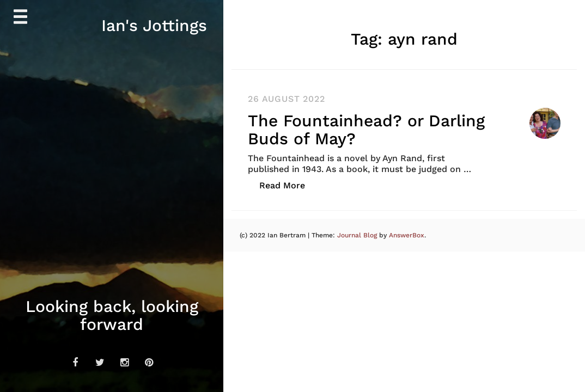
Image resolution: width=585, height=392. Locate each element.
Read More (288, 185)
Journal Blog (358, 235)
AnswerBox (407, 235)
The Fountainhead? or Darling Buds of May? (366, 130)
